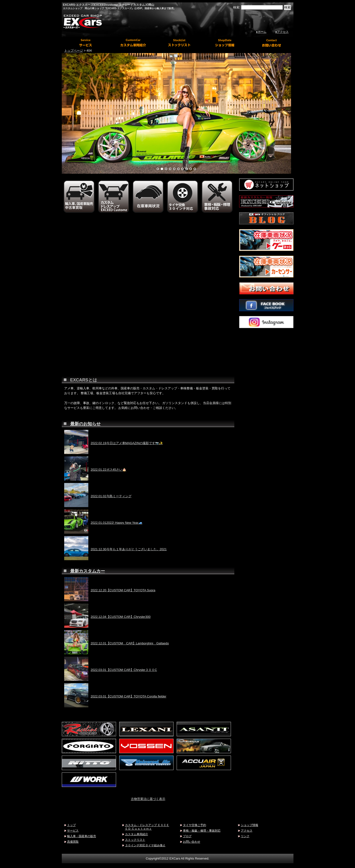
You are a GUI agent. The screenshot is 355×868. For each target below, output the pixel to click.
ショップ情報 (250, 825)
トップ (71, 825)
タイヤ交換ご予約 (195, 825)
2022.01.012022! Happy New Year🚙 (117, 523)
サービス (73, 830)
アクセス (247, 830)
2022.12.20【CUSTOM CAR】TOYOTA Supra (123, 590)
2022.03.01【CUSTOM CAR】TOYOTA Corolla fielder (129, 696)
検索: (237, 7)
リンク (245, 836)
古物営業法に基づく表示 (148, 799)
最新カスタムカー (88, 571)
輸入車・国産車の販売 (82, 836)
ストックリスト (135, 840)
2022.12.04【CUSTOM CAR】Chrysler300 (121, 617)
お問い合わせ (192, 842)
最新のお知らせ (85, 424)
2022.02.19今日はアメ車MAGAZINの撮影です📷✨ (127, 443)
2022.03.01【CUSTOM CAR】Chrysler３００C (124, 670)
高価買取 (73, 842)
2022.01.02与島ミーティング (111, 496)
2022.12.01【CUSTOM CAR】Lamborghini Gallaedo (130, 643)
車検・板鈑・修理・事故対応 (202, 830)
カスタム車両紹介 (137, 834)
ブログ (187, 836)
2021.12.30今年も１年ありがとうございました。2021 (129, 549)
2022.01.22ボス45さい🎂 (109, 470)
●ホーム (261, 32)
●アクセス (282, 32)
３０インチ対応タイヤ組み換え (145, 845)
